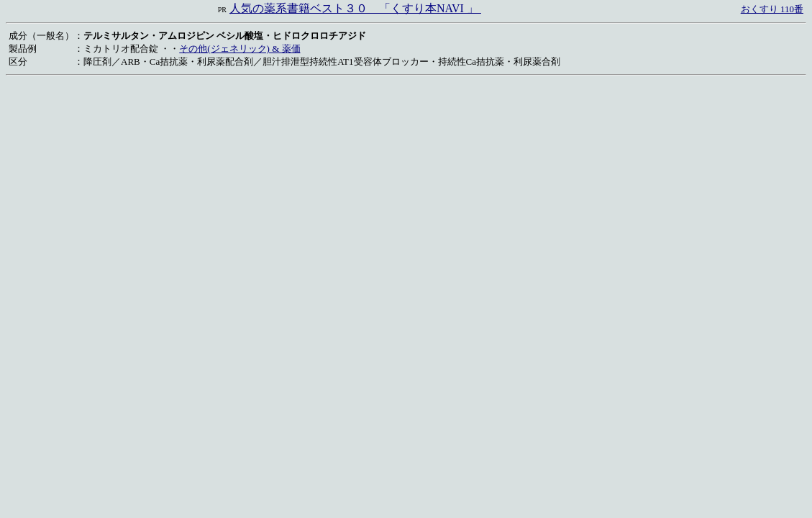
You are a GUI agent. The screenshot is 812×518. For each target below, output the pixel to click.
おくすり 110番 (772, 9)
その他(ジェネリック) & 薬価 (240, 49)
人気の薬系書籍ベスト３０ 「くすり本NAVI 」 (355, 8)
